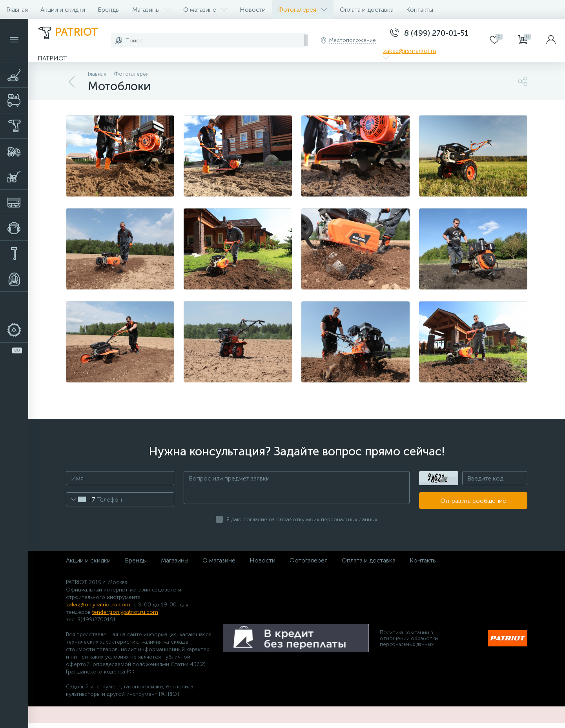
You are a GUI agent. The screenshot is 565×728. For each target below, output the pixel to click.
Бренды (109, 10)
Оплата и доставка (367, 10)
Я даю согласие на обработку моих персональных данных (302, 520)
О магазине (205, 10)
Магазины (151, 10)
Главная (17, 10)
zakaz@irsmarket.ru (410, 51)
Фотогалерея (303, 10)
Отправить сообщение (473, 501)
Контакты (420, 10)
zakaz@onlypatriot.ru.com (98, 605)
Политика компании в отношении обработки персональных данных (409, 638)
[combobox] (81, 499)
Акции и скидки (63, 10)
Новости (253, 10)
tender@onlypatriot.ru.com (125, 612)
